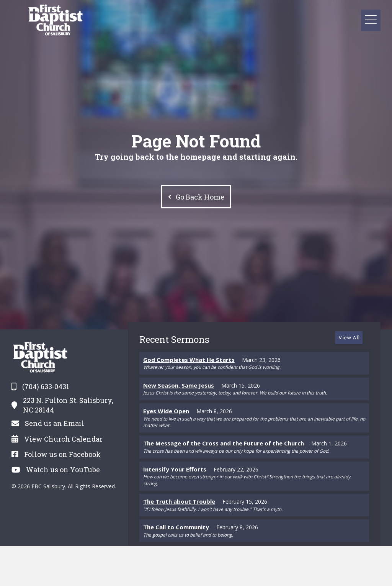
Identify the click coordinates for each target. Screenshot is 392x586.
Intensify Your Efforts (175, 469)
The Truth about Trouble (179, 501)
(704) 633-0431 (46, 386)
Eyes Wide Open (166, 411)
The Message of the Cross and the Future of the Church (224, 443)
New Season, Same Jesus (179, 385)
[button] (289, 20)
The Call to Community (176, 527)
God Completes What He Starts (189, 360)
